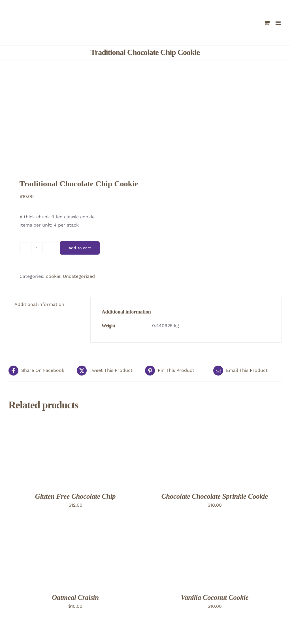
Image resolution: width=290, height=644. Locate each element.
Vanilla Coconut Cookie (215, 597)
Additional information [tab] (39, 304)
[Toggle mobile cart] (267, 23)
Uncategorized (79, 276)
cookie (53, 276)
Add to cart (80, 248)
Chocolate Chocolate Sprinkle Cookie (215, 496)
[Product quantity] (37, 248)
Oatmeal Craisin (75, 597)
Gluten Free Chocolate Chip (75, 496)
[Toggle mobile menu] (279, 23)
